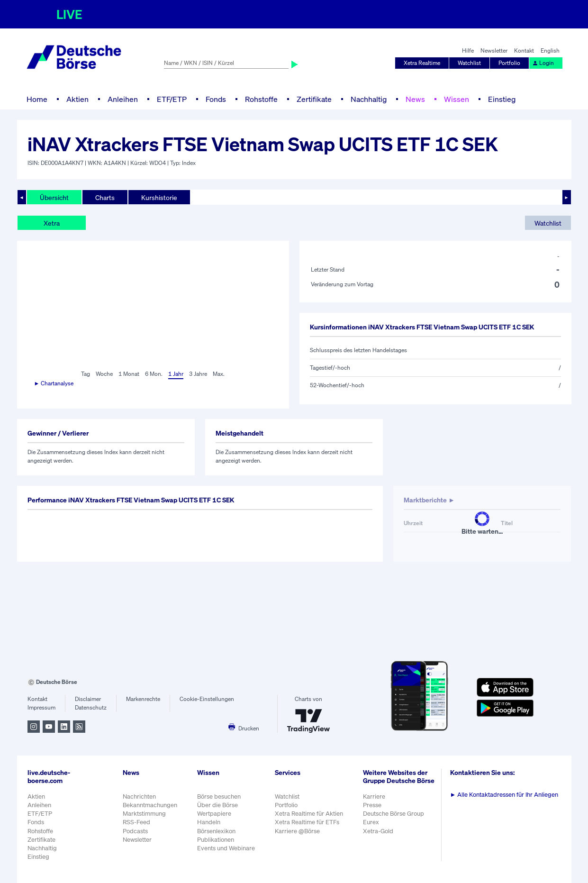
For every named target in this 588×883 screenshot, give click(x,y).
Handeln (209, 822)
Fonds (216, 99)
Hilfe (468, 50)
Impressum (41, 707)
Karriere (374, 797)
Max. (219, 374)
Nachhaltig (369, 99)
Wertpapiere (214, 814)
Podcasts (135, 831)
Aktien (77, 99)
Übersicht (54, 197)
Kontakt (524, 50)
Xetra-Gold (378, 831)
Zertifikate (314, 99)
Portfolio (509, 63)
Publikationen (216, 840)
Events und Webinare (226, 848)
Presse (372, 805)
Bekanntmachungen (150, 805)
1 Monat (129, 374)
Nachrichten (139, 797)
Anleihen (123, 99)
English (550, 50)
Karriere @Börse (297, 831)
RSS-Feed (136, 822)
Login (543, 63)
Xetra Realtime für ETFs (307, 822)
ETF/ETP (172, 99)
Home (37, 99)
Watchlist (469, 63)
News (415, 99)
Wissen (457, 99)
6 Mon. (154, 374)
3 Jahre (198, 374)
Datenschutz (91, 707)
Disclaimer (88, 699)
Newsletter (494, 50)
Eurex (371, 822)
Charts (105, 197)
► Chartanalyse (54, 383)
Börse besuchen (219, 797)
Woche (104, 374)
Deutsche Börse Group (394, 814)
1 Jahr (176, 374)
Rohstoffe (261, 99)
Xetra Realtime (422, 63)
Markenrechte (143, 699)
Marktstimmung (144, 814)
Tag (86, 374)
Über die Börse (217, 805)
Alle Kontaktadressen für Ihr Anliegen (504, 795)
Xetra (52, 223)
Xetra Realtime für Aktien (309, 814)
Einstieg (502, 99)
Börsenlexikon (216, 831)
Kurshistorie (159, 197)
